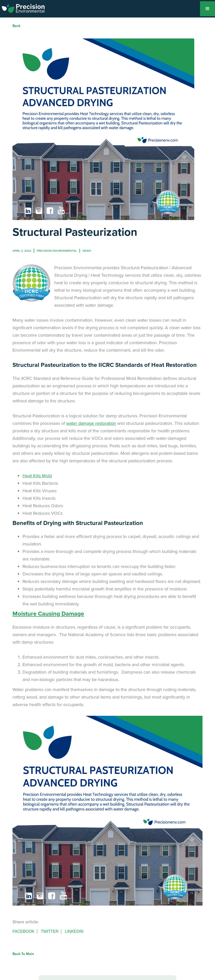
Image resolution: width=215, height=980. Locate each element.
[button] (207, 9)
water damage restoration (91, 423)
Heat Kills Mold (37, 476)
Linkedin (74, 931)
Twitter (50, 931)
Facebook (23, 931)
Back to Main (23, 954)
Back (16, 26)
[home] (23, 7)
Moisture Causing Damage (48, 614)
